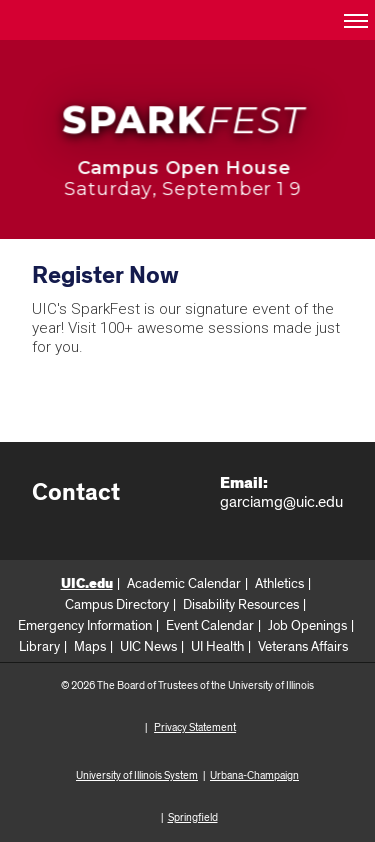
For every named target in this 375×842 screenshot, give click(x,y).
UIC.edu (87, 584)
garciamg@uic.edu (281, 502)
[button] (355, 20)
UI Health (217, 647)
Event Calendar (210, 626)
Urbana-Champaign (254, 775)
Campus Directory (117, 605)
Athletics (279, 584)
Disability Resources (241, 605)
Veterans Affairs (303, 647)
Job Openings (307, 626)
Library (39, 647)
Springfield (193, 817)
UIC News (148, 647)
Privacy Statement (195, 727)
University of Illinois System (137, 775)
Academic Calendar (184, 584)
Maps (90, 647)
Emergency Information (85, 626)
